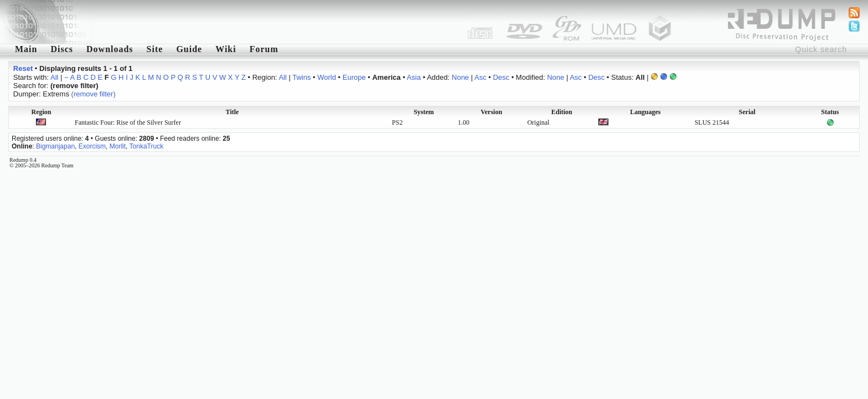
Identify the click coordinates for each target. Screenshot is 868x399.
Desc (501, 77)
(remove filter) (94, 94)
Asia (414, 77)
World (327, 77)
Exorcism (92, 146)
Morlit (118, 146)
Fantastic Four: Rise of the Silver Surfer (128, 122)
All (54, 77)
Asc (480, 77)
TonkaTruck (147, 146)
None (460, 77)
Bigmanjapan (55, 146)
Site (155, 49)
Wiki (226, 49)
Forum (264, 49)
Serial (747, 112)
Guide (189, 49)
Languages (645, 112)
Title (232, 112)
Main (26, 49)
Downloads (110, 49)
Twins (301, 77)
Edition (562, 112)
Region (41, 112)
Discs (62, 49)
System (424, 112)
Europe (354, 77)
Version (491, 112)
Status (830, 112)
